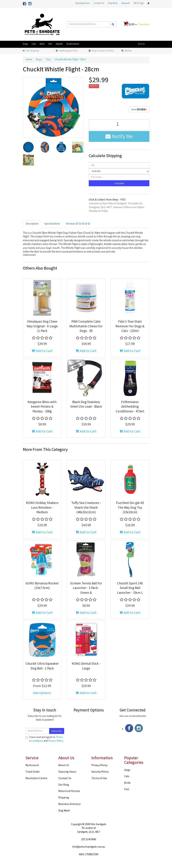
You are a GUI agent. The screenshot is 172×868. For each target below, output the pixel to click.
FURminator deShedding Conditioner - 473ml (130, 407)
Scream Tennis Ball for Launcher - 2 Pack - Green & (86, 588)
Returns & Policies (69, 791)
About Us (64, 765)
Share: (139, 110)
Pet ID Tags (139, 3)
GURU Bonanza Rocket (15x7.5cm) (42, 586)
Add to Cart (42, 351)
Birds (42, 44)
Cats (34, 44)
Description (32, 224)
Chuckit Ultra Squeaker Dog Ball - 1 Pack (42, 666)
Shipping (64, 798)
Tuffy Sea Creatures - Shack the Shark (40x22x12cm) (86, 508)
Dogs (25, 44)
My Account (32, 765)
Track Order (33, 772)
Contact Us (99, 3)
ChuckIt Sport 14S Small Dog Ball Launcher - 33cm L (130, 588)
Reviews (78, 224)
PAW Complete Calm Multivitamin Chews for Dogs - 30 (86, 327)
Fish (50, 44)
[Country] (119, 171)
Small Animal (73, 44)
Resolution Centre (36, 778)
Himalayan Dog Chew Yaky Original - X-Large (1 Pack (42, 327)
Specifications (52, 224)
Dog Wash (113, 3)
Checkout (144, 25)
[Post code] (119, 177)
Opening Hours (82, 3)
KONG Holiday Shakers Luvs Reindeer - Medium (42, 508)
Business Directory (69, 804)
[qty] (119, 165)
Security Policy (100, 772)
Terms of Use (99, 778)
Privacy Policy (56, 741)
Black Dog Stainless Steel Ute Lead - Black (86, 405)
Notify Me (119, 137)
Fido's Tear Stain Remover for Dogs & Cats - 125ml (130, 327)
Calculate (119, 184)
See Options (42, 693)
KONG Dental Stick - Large (86, 666)
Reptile (59, 44)
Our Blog (64, 785)
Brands (141, 44)
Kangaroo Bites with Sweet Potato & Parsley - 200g (42, 407)
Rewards (126, 3)
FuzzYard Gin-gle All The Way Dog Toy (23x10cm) (130, 508)
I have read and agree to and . (44, 739)
